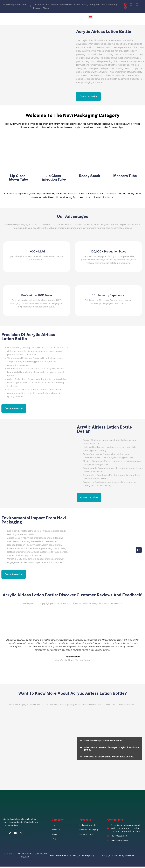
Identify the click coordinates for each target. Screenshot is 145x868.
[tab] (109, 742)
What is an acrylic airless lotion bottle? (103, 742)
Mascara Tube (125, 176)
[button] (91, 17)
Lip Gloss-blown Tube (18, 178)
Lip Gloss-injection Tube (54, 178)
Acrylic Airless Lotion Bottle (104, 31)
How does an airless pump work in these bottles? (109, 758)
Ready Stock (89, 176)
